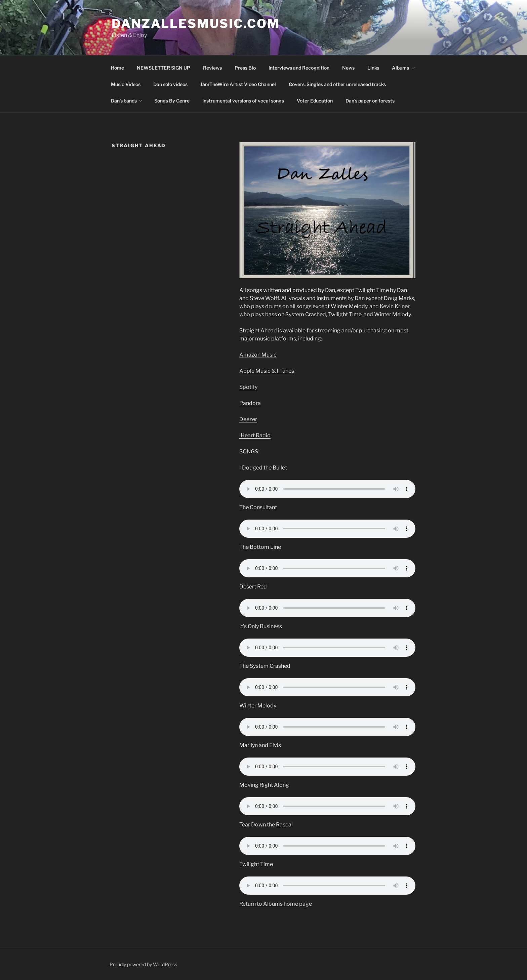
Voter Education (315, 101)
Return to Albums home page (276, 904)
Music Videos (126, 84)
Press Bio (245, 68)
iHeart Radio (255, 435)
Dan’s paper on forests (370, 101)
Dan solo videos (170, 84)
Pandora (250, 403)
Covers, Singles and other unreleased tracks (337, 84)
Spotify (248, 387)
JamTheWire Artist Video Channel (238, 84)
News (348, 68)
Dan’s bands (127, 101)
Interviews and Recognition (299, 68)
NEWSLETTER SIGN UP (164, 68)
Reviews (212, 68)
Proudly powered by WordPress (143, 964)
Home (117, 68)
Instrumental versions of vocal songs (243, 101)
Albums (404, 68)
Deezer (248, 419)
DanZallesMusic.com (196, 24)
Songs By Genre (172, 101)
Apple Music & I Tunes (267, 371)
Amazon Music (258, 355)
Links (373, 68)
